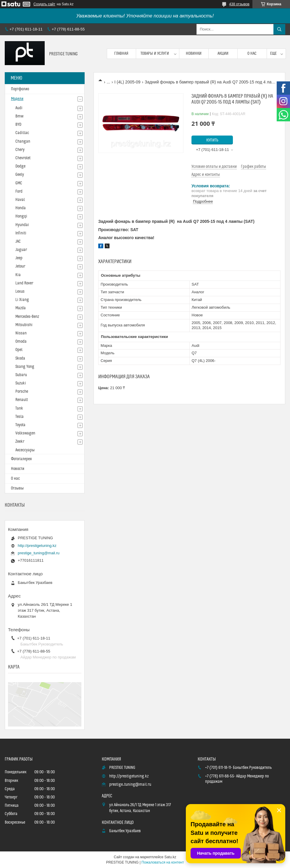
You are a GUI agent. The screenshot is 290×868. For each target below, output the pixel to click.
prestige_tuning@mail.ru (39, 553)
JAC (18, 241)
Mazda (21, 308)
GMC (19, 183)
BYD (18, 125)
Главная (121, 54)
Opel (19, 350)
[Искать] (279, 29)
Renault (22, 400)
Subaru (21, 375)
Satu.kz (170, 857)
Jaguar (21, 250)
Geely (20, 175)
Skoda (20, 358)
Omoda (21, 342)
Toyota (20, 425)
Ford (19, 191)
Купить (212, 140)
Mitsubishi (24, 325)
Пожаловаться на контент (163, 862)
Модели (17, 99)
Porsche (22, 392)
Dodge (20, 166)
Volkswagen (25, 433)
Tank (19, 408)
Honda (21, 208)
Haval (20, 200)
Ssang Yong (25, 367)
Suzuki (21, 383)
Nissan (21, 333)
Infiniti (21, 233)
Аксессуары (25, 450)
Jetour (20, 266)
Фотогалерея (21, 459)
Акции (223, 54)
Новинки (194, 54)
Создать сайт (44, 4)
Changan (23, 141)
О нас (252, 54)
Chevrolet (23, 158)
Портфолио (20, 89)
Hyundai (22, 225)
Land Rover (24, 283)
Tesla (20, 417)
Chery (20, 150)
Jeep (19, 258)
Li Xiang (22, 300)
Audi (19, 108)
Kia (18, 275)
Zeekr (20, 442)
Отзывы (17, 488)
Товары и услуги (155, 54)
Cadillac (22, 133)
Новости (18, 469)
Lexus (20, 292)
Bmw (19, 116)
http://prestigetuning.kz (37, 546)
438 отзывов (239, 4)
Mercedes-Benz (27, 317)
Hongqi (21, 216)
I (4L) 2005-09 (128, 82)
